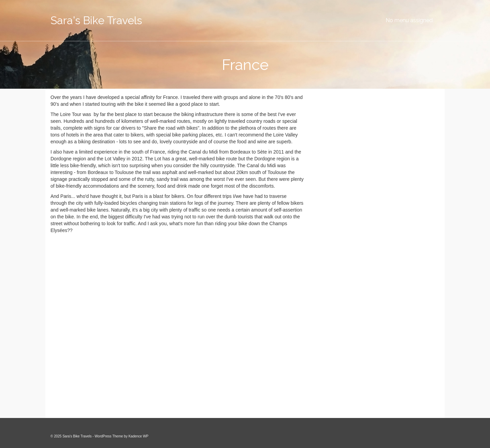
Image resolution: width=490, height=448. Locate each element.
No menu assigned (409, 20)
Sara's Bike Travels (96, 20)
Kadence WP (138, 436)
